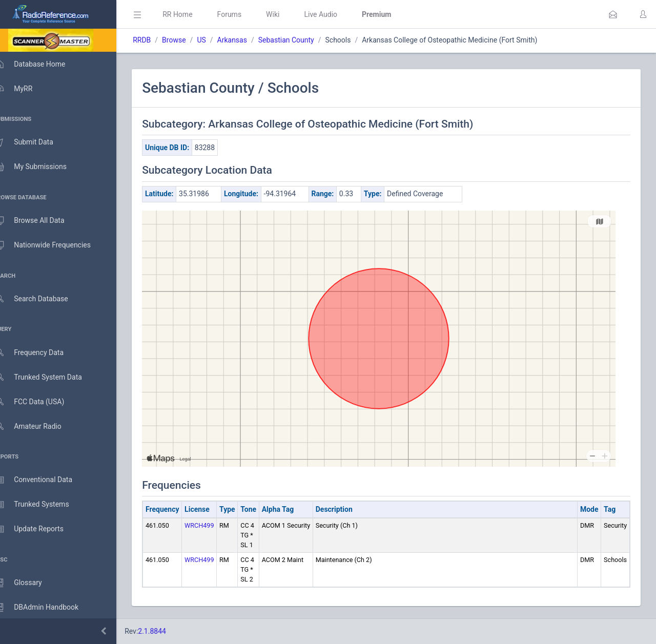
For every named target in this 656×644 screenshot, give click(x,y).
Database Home (40, 64)
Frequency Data (39, 353)
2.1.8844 (167, 631)
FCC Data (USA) (39, 402)
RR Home (192, 14)
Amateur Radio (38, 427)
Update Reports (39, 529)
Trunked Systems (42, 505)
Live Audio (335, 14)
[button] (613, 14)
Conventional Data (44, 480)
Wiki (288, 14)
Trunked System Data (48, 377)
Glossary (28, 583)
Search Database (42, 299)
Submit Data (34, 142)
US (216, 40)
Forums (244, 14)
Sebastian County (301, 40)
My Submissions (41, 167)
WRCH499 (214, 525)
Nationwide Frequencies (53, 245)
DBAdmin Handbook (47, 608)
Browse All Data (39, 221)
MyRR (24, 89)
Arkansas (247, 40)
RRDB (157, 40)
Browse (189, 40)
